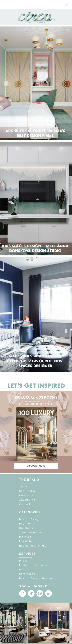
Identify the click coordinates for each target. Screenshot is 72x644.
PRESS (24, 561)
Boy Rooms (27, 524)
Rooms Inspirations (33, 546)
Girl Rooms (27, 528)
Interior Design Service (36, 578)
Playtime (25, 537)
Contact (25, 504)
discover (36, 466)
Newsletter (27, 496)
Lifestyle (26, 541)
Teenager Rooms (31, 533)
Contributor (27, 491)
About (23, 487)
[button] (8, 436)
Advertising (27, 500)
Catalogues (27, 574)
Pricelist (25, 570)
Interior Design (30, 519)
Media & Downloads (33, 565)
